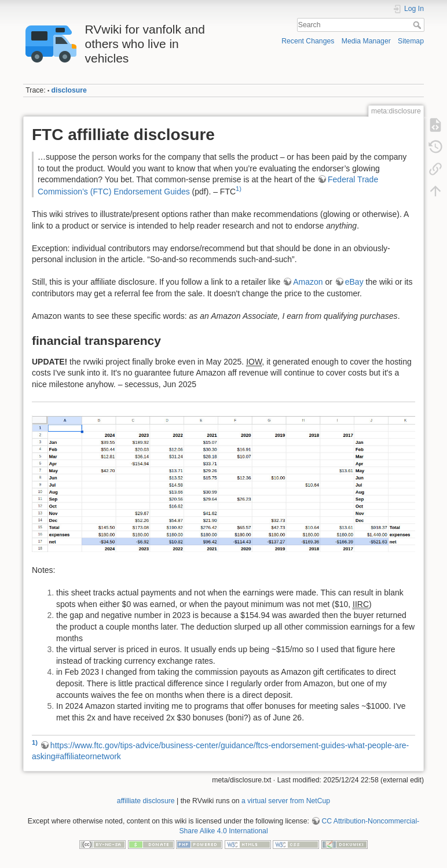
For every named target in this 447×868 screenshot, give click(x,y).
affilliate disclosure (146, 801)
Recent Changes (308, 41)
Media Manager (366, 41)
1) (239, 189)
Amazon (308, 282)
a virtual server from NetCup (286, 801)
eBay (354, 282)
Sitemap (411, 41)
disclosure (69, 90)
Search (418, 25)
